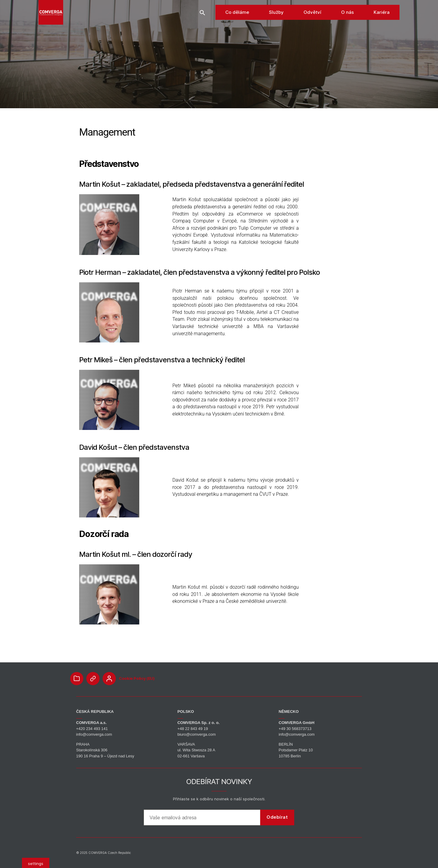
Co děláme (237, 24)
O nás (347, 24)
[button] (202, 24)
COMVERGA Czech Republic (110, 853)
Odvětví (312, 24)
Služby (276, 24)
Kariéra (382, 24)
